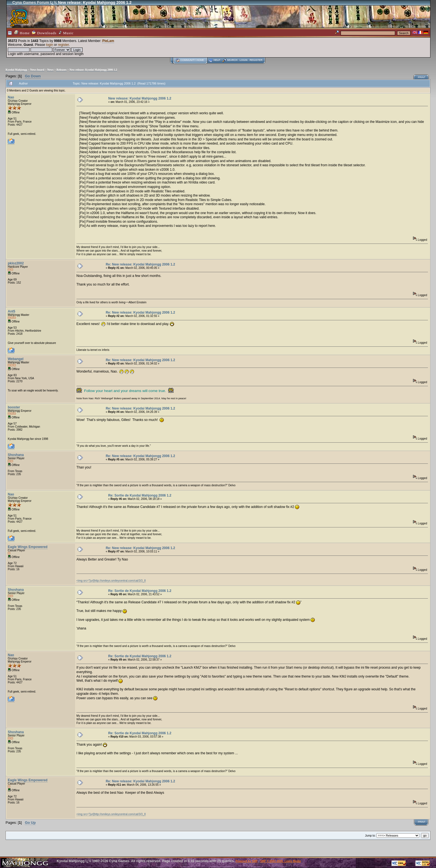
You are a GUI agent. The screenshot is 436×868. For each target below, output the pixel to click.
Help (217, 60)
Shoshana (16, 455)
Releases (61, 70)
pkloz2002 (16, 263)
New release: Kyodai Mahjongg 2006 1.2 (93, 70)
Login (244, 60)
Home (22, 33)
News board (37, 70)
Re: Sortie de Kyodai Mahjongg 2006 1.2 (140, 495)
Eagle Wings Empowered (28, 547)
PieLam (108, 41)
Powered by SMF (247, 861)
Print (422, 77)
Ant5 (12, 311)
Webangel (16, 359)
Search (232, 60)
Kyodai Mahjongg (16, 70)
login (50, 45)
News (50, 70)
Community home (192, 60)
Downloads (44, 33)
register (63, 45)
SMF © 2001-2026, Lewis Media (281, 861)
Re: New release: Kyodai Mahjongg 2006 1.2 (140, 264)
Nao (11, 97)
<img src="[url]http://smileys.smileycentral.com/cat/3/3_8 (111, 581)
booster (14, 407)
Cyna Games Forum (31, 3)
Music (66, 33)
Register (256, 60)
